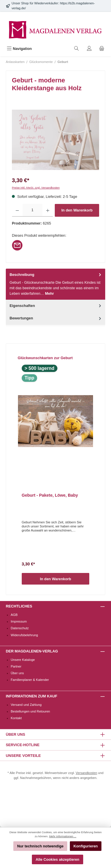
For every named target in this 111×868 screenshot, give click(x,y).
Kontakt (16, 718)
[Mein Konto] (89, 49)
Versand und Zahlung (26, 705)
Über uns (17, 673)
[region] (55, 140)
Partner (16, 666)
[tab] (55, 284)
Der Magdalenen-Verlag (32, 651)
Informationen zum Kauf (31, 696)
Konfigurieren (86, 846)
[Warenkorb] (102, 49)
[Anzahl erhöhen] (48, 210)
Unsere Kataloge (23, 660)
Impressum (19, 621)
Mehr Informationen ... (63, 836)
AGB (14, 615)
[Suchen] (77, 49)
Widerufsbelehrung (24, 635)
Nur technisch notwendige (40, 846)
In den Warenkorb (77, 210)
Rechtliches (19, 606)
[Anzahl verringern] (17, 210)
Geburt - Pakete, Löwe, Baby (50, 495)
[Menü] (19, 49)
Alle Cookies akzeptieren (58, 859)
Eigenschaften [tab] (56, 306)
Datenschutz (20, 628)
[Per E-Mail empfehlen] (17, 245)
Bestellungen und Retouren (30, 711)
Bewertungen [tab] (56, 318)
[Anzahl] (32, 210)
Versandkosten (86, 773)
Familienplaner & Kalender (30, 680)
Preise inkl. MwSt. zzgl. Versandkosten (36, 188)
